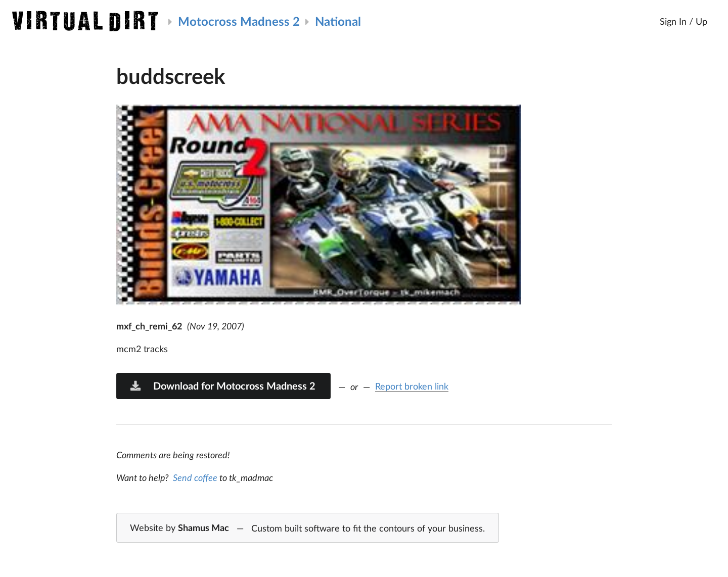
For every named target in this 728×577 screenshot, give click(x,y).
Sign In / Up (684, 21)
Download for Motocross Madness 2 (222, 386)
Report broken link (412, 386)
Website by (307, 528)
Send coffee (195, 477)
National (338, 21)
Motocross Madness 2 (239, 21)
